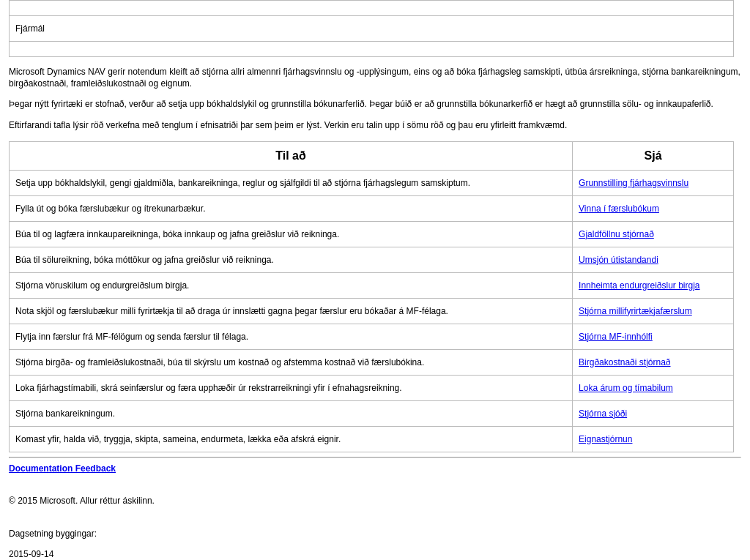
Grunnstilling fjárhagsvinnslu (634, 183)
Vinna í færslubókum (619, 209)
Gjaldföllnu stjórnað (616, 234)
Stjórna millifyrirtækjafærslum (635, 311)
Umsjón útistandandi (619, 260)
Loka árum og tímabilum (626, 388)
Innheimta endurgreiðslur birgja (639, 285)
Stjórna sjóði (603, 414)
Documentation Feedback (62, 468)
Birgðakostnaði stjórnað (624, 362)
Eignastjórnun (605, 439)
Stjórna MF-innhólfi (616, 337)
